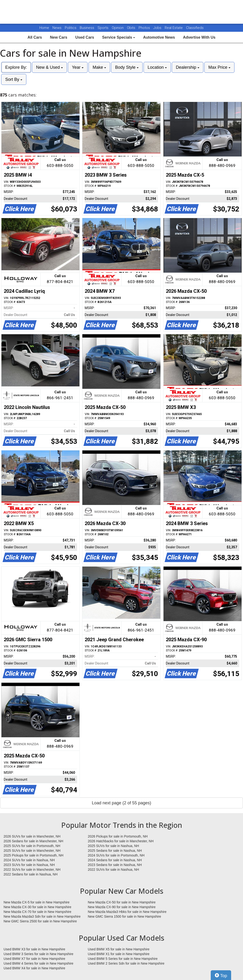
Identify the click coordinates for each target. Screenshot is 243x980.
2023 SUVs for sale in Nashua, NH (29, 865)
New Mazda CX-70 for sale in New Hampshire (37, 912)
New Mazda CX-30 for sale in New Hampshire (37, 907)
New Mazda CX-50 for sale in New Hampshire (122, 902)
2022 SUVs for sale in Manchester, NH (32, 870)
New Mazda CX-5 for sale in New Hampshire (37, 902)
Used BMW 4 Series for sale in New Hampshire (38, 963)
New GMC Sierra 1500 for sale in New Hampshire (124, 916)
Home (44, 28)
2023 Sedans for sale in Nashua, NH (115, 865)
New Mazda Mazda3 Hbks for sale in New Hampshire (127, 912)
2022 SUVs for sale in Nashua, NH (113, 870)
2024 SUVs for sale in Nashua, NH (29, 860)
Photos (145, 28)
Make (99, 67)
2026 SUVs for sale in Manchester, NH (32, 836)
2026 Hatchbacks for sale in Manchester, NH (121, 841)
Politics (71, 28)
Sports (103, 28)
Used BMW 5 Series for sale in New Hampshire (123, 959)
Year (78, 67)
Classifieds (195, 28)
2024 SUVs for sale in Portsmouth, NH (116, 855)
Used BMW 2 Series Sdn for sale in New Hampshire (126, 963)
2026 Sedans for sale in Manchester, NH (33, 841)
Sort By (14, 79)
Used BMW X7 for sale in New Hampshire (34, 959)
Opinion (118, 28)
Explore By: (16, 67)
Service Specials (119, 37)
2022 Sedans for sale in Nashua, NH (30, 874)
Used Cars (85, 37)
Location (157, 67)
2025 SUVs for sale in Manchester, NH (32, 851)
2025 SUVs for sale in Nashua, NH (113, 846)
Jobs (158, 28)
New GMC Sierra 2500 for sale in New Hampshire (40, 921)
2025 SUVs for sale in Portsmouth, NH (32, 846)
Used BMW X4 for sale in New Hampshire (34, 968)
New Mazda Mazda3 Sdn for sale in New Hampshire (42, 916)
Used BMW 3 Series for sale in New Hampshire (38, 954)
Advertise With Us (199, 37)
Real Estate (174, 28)
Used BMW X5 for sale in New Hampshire (119, 949)
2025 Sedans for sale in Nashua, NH (115, 851)
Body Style (127, 67)
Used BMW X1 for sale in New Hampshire (119, 954)
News (57, 28)
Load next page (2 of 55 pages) (121, 803)
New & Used (49, 67)
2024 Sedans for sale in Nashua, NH (115, 860)
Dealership (188, 67)
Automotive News (159, 37)
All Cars (35, 37)
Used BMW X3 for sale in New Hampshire (34, 949)
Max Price (219, 67)
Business (87, 28)
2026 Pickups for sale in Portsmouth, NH (118, 836)
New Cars (58, 37)
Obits (132, 28)
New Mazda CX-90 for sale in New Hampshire (122, 907)
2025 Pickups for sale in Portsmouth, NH (33, 855)
